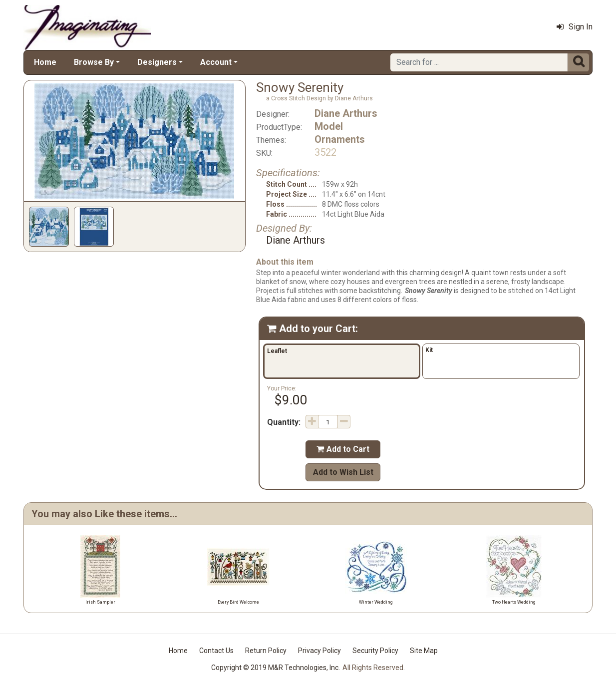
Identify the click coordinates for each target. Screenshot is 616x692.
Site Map (424, 651)
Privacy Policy (319, 651)
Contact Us (216, 651)
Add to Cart (343, 449)
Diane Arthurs (346, 113)
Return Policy (266, 651)
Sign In (575, 27)
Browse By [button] (94, 62)
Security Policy (375, 651)
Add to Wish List (343, 472)
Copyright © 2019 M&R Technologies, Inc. (276, 668)
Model (329, 126)
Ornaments (340, 139)
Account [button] (216, 62)
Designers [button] (157, 62)
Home (45, 62)
